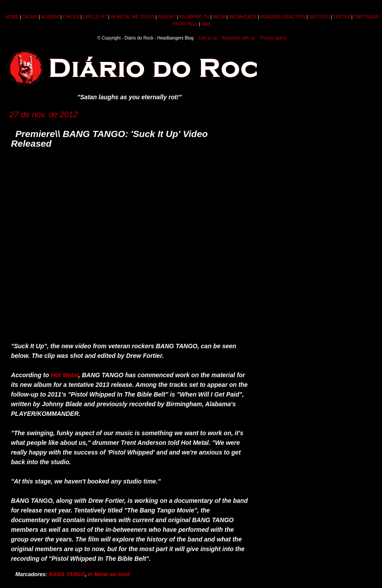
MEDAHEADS (243, 17)
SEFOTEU (319, 17)
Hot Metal (64, 375)
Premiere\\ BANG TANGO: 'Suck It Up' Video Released (109, 139)
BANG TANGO (67, 574)
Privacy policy (273, 38)
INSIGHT (167, 17)
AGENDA (50, 17)
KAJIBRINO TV (194, 17)
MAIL (206, 24)
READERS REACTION (283, 17)
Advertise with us (238, 38)
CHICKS (71, 17)
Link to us (208, 38)
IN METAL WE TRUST (133, 17)
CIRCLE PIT (95, 17)
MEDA (219, 17)
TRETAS (342, 17)
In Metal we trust (109, 574)
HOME (12, 17)
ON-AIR (30, 17)
